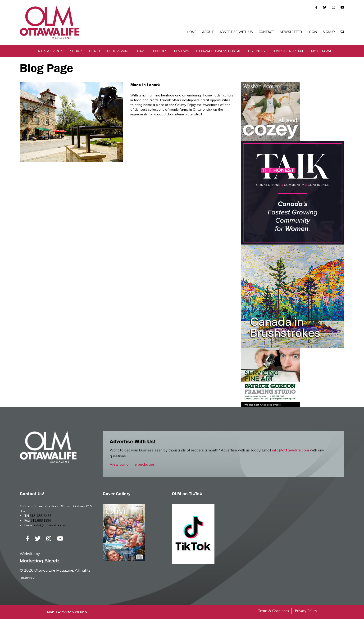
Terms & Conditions (273, 611)
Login (312, 32)
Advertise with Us (236, 32)
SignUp (329, 32)
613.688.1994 (41, 520)
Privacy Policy (306, 611)
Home (192, 32)
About (208, 32)
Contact (266, 32)
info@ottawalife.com (290, 450)
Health (95, 51)
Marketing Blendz (40, 561)
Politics (160, 51)
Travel (141, 51)
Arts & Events (50, 51)
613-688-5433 (41, 516)
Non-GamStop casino (67, 612)
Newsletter (291, 32)
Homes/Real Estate (289, 51)
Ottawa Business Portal (218, 51)
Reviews (182, 51)
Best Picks (256, 51)
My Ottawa (321, 51)
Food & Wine (118, 51)
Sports (77, 51)
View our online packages (132, 464)
